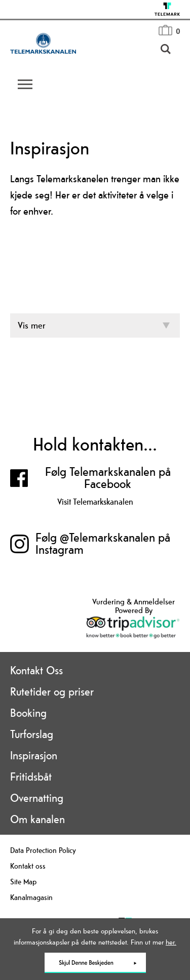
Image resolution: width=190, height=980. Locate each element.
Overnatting (37, 798)
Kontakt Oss (36, 670)
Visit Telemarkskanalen (95, 502)
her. (171, 942)
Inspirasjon (34, 755)
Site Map (23, 882)
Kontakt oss (28, 866)
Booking (28, 713)
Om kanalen (37, 819)
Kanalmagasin (31, 897)
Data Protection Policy (43, 850)
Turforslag (32, 734)
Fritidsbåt (31, 777)
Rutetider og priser (52, 691)
